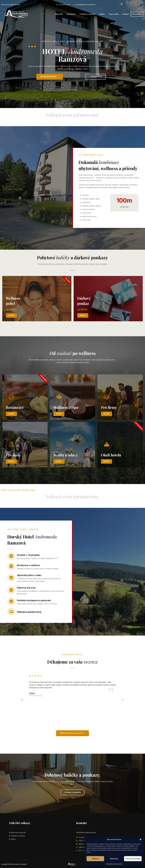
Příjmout (95, 859)
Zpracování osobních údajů (114, 864)
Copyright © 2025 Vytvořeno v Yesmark (14, 864)
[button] (140, 839)
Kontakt (126, 14)
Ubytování (59, 14)
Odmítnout (114, 859)
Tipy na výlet (114, 14)
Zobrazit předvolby (133, 859)
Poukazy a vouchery (87, 14)
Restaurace (71, 14)
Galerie (102, 14)
